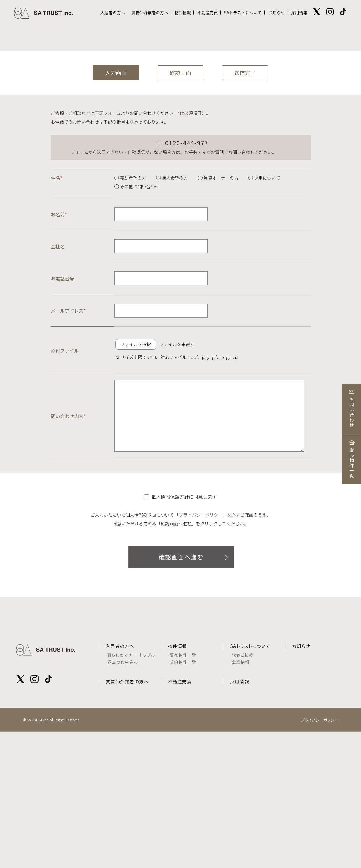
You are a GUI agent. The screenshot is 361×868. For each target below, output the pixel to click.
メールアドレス (68, 442)
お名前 (59, 346)
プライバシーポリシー (201, 647)
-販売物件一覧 (182, 789)
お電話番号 (62, 410)
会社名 (58, 378)
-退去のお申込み (122, 796)
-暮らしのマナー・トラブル (130, 789)
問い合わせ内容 (68, 548)
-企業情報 (240, 796)
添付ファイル (65, 482)
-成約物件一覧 (182, 796)
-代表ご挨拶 (242, 789)
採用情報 (299, 13)
